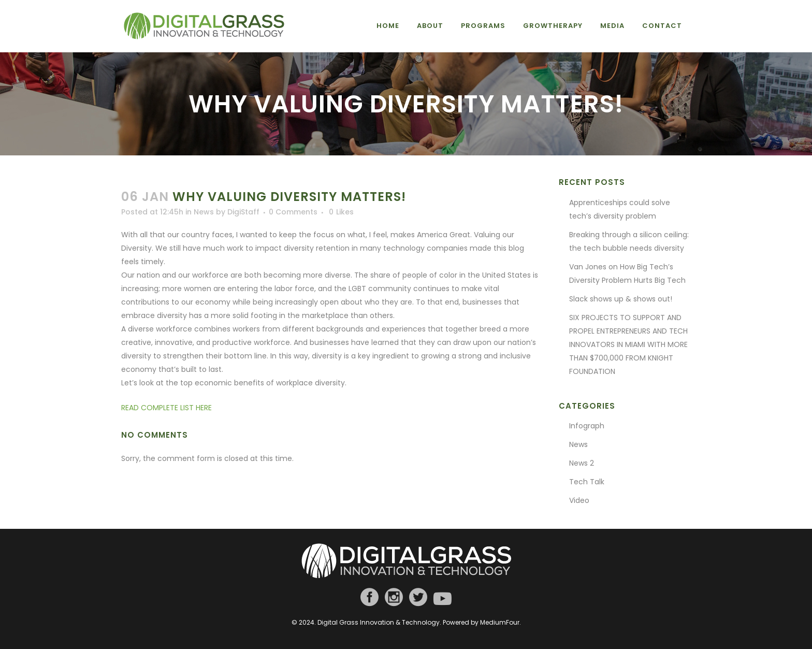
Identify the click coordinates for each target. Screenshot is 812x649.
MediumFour (500, 622)
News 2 (582, 463)
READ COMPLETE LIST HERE (166, 408)
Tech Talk (587, 482)
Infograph (587, 426)
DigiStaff (243, 212)
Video (579, 500)
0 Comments (293, 212)
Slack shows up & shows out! (621, 299)
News (204, 212)
